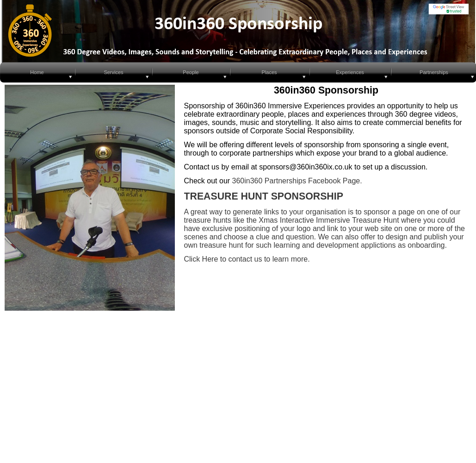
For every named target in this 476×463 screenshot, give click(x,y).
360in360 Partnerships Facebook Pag (294, 181)
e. (359, 181)
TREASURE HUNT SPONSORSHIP (264, 196)
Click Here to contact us (223, 259)
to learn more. (286, 259)
